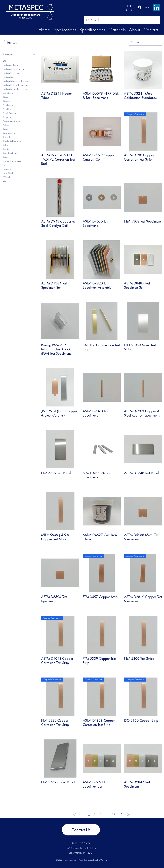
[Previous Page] (81, 814)
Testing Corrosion (12, 73)
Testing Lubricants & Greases (17, 81)
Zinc (5, 180)
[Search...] (122, 20)
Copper (7, 117)
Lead (6, 129)
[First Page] (75, 814)
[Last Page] (129, 814)
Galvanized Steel (12, 121)
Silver (6, 145)
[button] (129, 7)
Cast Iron (8, 109)
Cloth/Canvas (10, 113)
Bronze (7, 101)
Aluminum (8, 93)
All (5, 61)
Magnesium (9, 133)
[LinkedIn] (156, 7)
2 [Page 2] (95, 814)
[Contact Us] (81, 830)
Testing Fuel (9, 77)
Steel (6, 157)
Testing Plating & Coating (15, 85)
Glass (6, 125)
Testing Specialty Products (16, 89)
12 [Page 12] (113, 814)
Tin (5, 165)
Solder (7, 149)
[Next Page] (122, 814)
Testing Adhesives (12, 65)
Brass (6, 97)
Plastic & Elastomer (12, 141)
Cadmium (8, 105)
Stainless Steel (10, 153)
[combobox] (146, 42)
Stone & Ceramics (12, 161)
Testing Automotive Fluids (15, 69)
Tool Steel (8, 173)
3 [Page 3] (100, 814)
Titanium (7, 169)
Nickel (7, 137)
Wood (7, 177)
